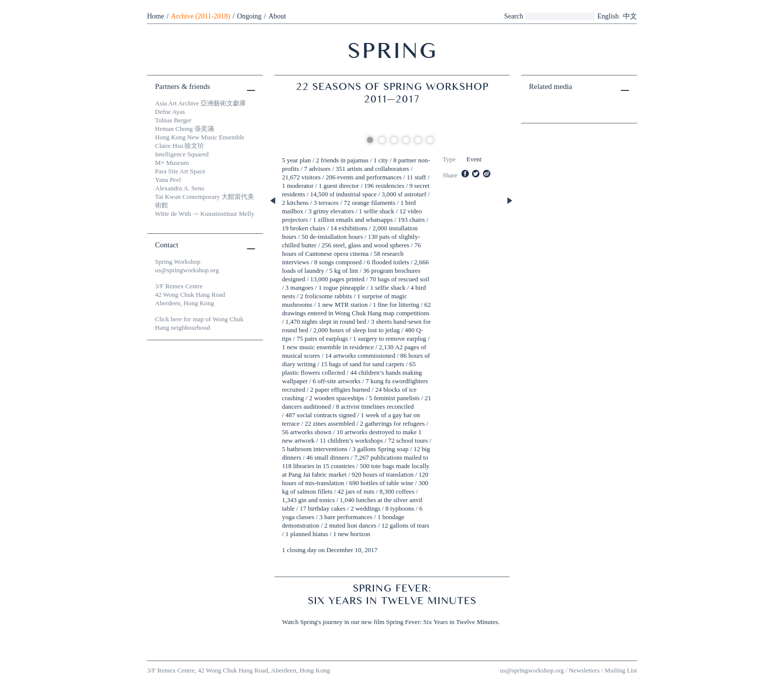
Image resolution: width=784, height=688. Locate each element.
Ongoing (249, 16)
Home (155, 16)
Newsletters (584, 670)
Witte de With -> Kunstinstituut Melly (205, 214)
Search (513, 16)
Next (510, 201)
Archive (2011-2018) (200, 16)
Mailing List (621, 670)
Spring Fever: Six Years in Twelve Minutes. (443, 622)
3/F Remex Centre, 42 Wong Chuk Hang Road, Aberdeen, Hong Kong (238, 670)
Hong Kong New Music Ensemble (200, 137)
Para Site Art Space (180, 171)
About (277, 16)
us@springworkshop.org (187, 270)
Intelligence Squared (182, 154)
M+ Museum (172, 163)
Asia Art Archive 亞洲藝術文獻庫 (200, 103)
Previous (273, 201)
